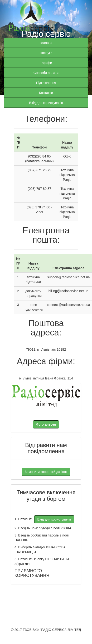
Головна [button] (46, 43)
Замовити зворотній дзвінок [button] (46, 472)
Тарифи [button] (46, 63)
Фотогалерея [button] (46, 424)
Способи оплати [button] (46, 73)
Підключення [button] (46, 83)
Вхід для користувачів (46, 103)
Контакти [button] (46, 93)
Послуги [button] (46, 53)
